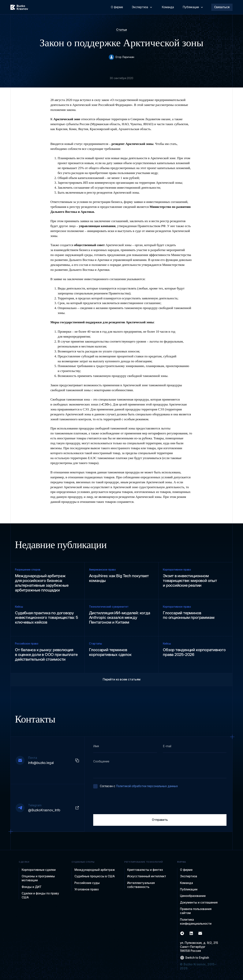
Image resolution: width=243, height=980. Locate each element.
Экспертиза (189, 876)
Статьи (121, 30)
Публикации (189, 889)
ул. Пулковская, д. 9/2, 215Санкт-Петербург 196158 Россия (199, 947)
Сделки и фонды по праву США (40, 895)
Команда (186, 883)
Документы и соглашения (199, 903)
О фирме (186, 870)
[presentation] (122, 802)
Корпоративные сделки (39, 870)
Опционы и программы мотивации (38, 878)
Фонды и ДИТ (32, 887)
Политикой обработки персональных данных (147, 786)
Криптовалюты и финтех (145, 870)
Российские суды (87, 883)
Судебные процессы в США (95, 876)
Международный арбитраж (95, 870)
